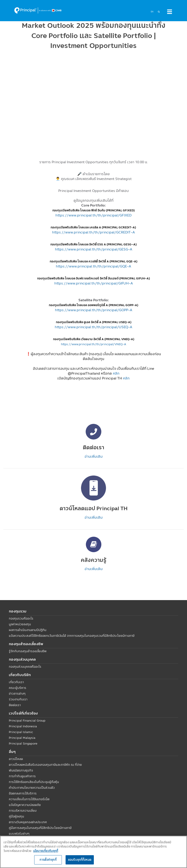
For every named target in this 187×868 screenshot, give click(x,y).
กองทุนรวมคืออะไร (21, 618)
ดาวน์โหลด (16, 759)
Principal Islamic (21, 732)
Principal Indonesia (23, 726)
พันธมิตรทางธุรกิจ (21, 770)
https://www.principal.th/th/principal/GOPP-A (94, 310)
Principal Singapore (23, 743)
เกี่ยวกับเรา (16, 682)
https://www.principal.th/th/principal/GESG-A (94, 249)
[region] (93, 852)
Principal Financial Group (27, 720)
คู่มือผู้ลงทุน (16, 816)
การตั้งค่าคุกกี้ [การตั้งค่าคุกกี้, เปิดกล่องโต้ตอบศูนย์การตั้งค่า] (48, 860)
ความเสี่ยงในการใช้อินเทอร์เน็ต (29, 799)
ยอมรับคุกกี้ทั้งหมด (80, 860)
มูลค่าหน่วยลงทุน (20, 624)
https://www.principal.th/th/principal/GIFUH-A (94, 283)
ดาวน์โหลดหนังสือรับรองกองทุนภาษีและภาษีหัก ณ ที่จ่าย (45, 765)
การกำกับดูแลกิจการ (22, 776)
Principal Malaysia (22, 738)
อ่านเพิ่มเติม (94, 456)
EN (152, 12)
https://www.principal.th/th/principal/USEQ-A (93, 327)
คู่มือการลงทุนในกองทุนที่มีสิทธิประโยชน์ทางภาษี (40, 828)
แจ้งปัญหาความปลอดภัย (25, 805)
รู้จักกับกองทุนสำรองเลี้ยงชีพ (28, 651)
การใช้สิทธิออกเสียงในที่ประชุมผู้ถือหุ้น (34, 782)
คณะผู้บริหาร (18, 688)
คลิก (116, 373)
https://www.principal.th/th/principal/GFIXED (93, 215)
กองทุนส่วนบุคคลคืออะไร (25, 667)
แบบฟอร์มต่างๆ (19, 834)
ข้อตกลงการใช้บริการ (23, 793)
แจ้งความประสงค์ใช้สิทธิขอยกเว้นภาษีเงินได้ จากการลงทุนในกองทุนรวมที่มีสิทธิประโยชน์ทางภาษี (72, 636)
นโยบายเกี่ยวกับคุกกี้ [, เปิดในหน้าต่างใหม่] (46, 851)
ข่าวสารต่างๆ (17, 694)
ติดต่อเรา (15, 705)
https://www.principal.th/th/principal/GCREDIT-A (93, 232)
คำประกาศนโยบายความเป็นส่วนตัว (32, 788)
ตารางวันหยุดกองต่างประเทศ (28, 822)
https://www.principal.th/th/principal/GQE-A (93, 266)
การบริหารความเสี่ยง (23, 811)
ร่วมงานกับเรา (18, 699)
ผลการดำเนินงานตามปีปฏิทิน (28, 630)
